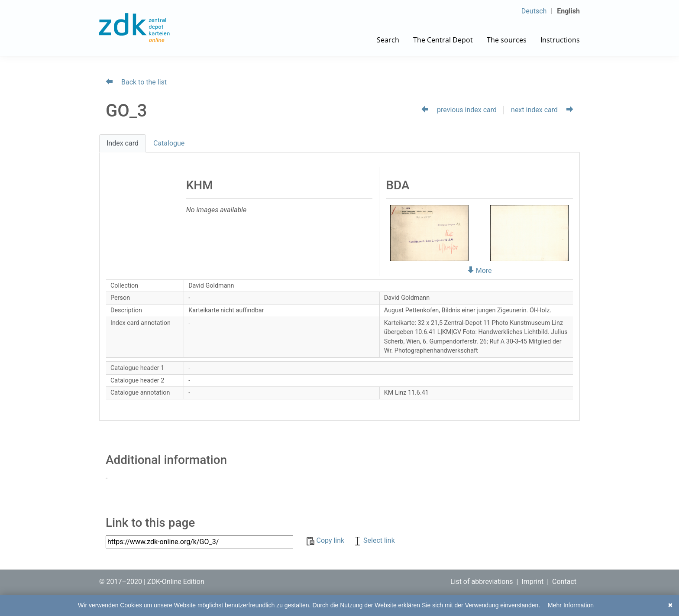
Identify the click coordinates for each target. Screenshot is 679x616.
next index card (542, 110)
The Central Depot (443, 40)
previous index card (459, 110)
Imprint (532, 582)
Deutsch (534, 11)
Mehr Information (571, 605)
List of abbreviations (482, 582)
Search (388, 40)
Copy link (326, 540)
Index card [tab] (123, 143)
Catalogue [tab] (169, 143)
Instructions (560, 40)
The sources (507, 40)
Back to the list (136, 82)
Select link (374, 540)
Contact (564, 582)
